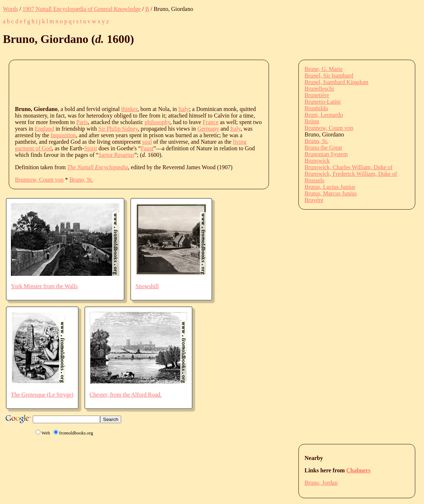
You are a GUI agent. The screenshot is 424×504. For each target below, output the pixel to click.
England (44, 129)
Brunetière (317, 95)
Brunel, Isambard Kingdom (337, 82)
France (211, 122)
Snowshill (147, 286)
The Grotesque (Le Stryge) (42, 395)
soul (147, 142)
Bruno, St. (81, 180)
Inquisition (63, 135)
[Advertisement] (147, 82)
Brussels (314, 180)
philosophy (157, 122)
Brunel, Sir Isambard (329, 76)
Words (10, 9)
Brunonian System (326, 154)
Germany (208, 129)
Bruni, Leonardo (324, 115)
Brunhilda (316, 108)
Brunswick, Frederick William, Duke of (351, 174)
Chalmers (358, 470)
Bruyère (314, 200)
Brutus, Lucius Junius (330, 187)
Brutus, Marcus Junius (331, 193)
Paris (82, 122)
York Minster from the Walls (44, 286)
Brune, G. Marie (324, 69)
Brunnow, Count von (39, 180)
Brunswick (317, 161)
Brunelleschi (319, 89)
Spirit (91, 148)
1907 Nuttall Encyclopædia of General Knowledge (82, 9)
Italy (184, 109)
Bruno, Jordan (321, 483)
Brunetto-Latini (323, 102)
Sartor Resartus (116, 155)
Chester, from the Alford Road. (126, 395)
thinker (129, 109)
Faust (147, 148)
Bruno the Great (323, 148)
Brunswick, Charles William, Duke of (349, 167)
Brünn (312, 121)
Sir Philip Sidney (118, 129)
